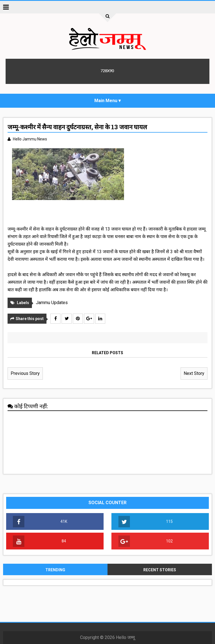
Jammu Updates (52, 303)
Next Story (194, 373)
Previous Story (25, 373)
